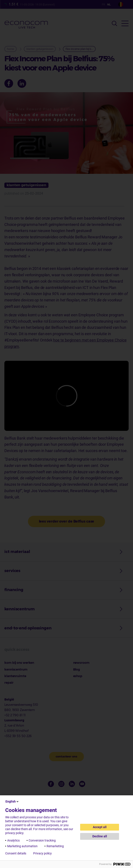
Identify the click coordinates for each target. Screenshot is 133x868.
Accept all (100, 827)
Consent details (16, 853)
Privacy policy (42, 853)
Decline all (100, 836)
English (12, 801)
